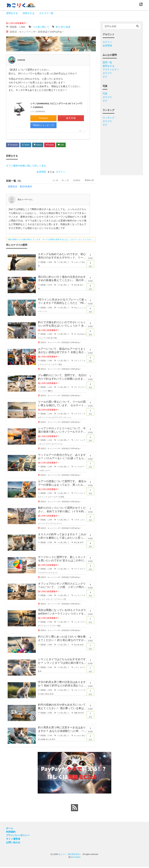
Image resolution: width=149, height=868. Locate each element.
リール (48, 418)
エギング (78, 263)
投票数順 (74, 182)
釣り (58, 27)
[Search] (138, 26)
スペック (42, 524)
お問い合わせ (13, 843)
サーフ (77, 570)
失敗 (42, 695)
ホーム (10, 829)
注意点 (47, 695)
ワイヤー (53, 627)
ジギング (49, 600)
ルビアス (55, 418)
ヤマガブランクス (45, 574)
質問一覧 (107, 62)
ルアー (55, 365)
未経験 (43, 740)
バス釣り (42, 471)
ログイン (61, 173)
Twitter (28, 145)
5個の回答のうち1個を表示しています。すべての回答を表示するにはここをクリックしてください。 (51, 240)
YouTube (80, 335)
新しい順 (61, 182)
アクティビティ (111, 70)
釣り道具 (66, 27)
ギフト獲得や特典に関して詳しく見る (26, 166)
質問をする (12, 13)
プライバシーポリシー (18, 836)
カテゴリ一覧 (46, 13)
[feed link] (74, 809)
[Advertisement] (122, 150)
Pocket (54, 145)
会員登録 (41, 173)
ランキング (109, 118)
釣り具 (49, 740)
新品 (60, 365)
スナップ (78, 362)
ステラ (48, 445)
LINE (66, 145)
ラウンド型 (62, 600)
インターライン (80, 623)
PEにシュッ (79, 309)
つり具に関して (41, 27)
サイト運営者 (13, 840)
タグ (105, 77)
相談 (59, 627)
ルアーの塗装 (59, 498)
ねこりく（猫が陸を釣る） (70, 855)
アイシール (78, 494)
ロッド (59, 524)
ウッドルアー (79, 468)
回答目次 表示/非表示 (20, 187)
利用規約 (11, 833)
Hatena (41, 145)
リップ (45, 498)
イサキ (77, 521)
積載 (76, 714)
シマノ (77, 441)
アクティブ (88, 182)
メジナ (45, 392)
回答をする (29, 13)
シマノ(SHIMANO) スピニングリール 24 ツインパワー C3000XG (57, 106)
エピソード (78, 691)
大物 (55, 339)
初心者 (77, 286)
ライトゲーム (51, 524)
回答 (90, 265)
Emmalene (76, 858)
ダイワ (54, 445)
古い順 (50, 182)
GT (75, 335)
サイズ (81, 388)
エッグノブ (78, 596)
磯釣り (51, 392)
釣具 (82, 646)
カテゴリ (107, 73)
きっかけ (78, 736)
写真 (105, 94)
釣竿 (82, 543)
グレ (76, 388)
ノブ (55, 600)
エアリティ (78, 415)
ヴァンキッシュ (65, 418)
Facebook (13, 145)
